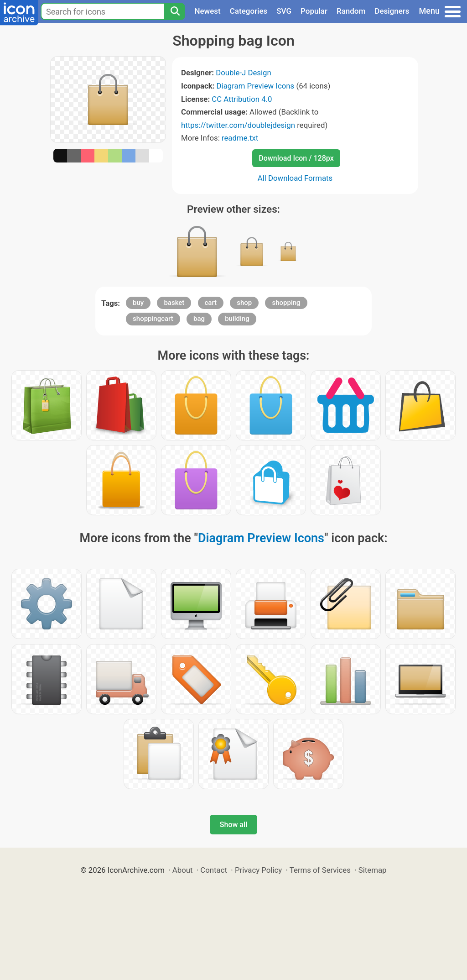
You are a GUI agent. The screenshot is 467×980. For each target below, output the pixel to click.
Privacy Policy (258, 870)
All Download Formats (295, 178)
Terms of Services (320, 870)
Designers (392, 11)
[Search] (175, 11)
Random (351, 11)
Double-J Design (244, 73)
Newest (207, 11)
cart (211, 303)
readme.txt (240, 138)
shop (244, 303)
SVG (284, 11)
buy (138, 303)
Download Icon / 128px (296, 158)
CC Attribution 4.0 (242, 99)
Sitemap (373, 870)
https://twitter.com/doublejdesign (238, 125)
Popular (314, 11)
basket (174, 303)
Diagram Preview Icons (256, 86)
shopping (286, 303)
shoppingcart (153, 319)
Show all (233, 825)
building (237, 319)
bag (199, 319)
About (183, 870)
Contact (214, 870)
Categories (249, 11)
